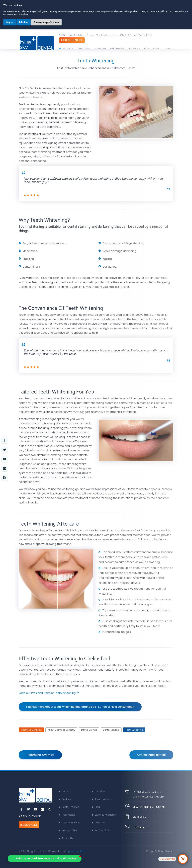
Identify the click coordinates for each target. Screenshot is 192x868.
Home (64, 791)
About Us (68, 50)
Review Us (66, 838)
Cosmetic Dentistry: (31, 730)
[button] (45, 859)
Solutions (100, 50)
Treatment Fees (69, 823)
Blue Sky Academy (104, 815)
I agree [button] (10, 22)
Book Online (72, 40)
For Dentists (117, 50)
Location (98, 791)
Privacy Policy (57, 851)
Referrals (98, 823)
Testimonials (100, 830)
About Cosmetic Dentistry (61, 730)
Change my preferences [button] (46, 22)
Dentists (65, 799)
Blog (96, 807)
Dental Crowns (89, 730)
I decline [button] (24, 22)
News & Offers (68, 830)
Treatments (84, 50)
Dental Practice (69, 807)
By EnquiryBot (168, 859)
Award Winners (102, 799)
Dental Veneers (111, 730)
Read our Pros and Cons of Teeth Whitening (49, 693)
